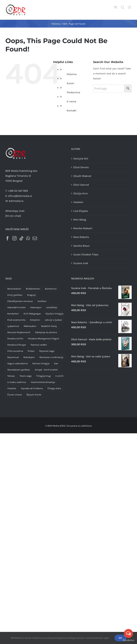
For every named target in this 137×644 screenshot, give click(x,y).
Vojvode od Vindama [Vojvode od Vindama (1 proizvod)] (32, 388)
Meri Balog (80, 220)
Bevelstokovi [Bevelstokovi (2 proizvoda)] (14, 289)
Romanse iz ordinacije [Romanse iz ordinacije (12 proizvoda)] (51, 357)
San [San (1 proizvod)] (56, 363)
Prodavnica (73, 92)
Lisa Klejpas (81, 211)
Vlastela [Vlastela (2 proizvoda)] (12, 388)
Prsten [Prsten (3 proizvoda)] (31, 351)
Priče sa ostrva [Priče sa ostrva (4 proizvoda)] (15, 351)
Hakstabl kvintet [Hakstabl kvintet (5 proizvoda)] (16, 307)
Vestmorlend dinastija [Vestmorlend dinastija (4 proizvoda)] (43, 382)
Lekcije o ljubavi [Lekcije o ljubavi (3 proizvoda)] (54, 320)
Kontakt (72, 111)
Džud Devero (81, 167)
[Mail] (35, 238)
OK (120, 638)
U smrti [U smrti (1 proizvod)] (59, 376)
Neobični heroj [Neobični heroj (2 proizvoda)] (49, 326)
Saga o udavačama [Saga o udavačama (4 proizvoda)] (17, 363)
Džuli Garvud (81, 185)
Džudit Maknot (82, 176)
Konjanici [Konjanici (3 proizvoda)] (35, 320)
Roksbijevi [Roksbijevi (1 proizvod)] (29, 357)
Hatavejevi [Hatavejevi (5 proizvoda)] (36, 307)
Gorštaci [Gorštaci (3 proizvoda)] (42, 301)
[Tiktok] (21, 238)
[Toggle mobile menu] (130, 7)
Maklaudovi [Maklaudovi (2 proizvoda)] (30, 326)
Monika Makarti (83, 228)
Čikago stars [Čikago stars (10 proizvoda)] (54, 388)
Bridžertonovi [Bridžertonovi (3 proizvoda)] (33, 289)
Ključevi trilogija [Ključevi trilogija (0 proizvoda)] (54, 314)
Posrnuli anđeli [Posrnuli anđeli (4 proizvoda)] (39, 345)
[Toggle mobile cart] (115, 7)
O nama (71, 101)
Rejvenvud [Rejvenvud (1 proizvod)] (13, 357)
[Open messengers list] (128, 634)
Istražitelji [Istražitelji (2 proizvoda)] (52, 307)
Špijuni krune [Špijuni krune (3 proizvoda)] (34, 395)
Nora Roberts (81, 237)
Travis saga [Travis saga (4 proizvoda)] (26, 376)
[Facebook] (7, 238)
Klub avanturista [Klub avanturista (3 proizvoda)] (16, 320)
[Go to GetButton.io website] (128, 640)
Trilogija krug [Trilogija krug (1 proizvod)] (43, 376)
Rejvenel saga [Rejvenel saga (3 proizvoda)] (47, 351)
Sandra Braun (82, 246)
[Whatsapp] (28, 238)
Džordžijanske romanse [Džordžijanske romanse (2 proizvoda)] (20, 301)
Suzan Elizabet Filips (86, 254)
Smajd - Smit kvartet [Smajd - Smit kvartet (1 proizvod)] (46, 370)
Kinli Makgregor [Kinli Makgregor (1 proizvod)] (32, 314)
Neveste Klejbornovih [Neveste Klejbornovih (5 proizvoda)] (19, 332)
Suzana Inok (81, 263)
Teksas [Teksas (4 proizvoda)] (11, 376)
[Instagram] (14, 238)
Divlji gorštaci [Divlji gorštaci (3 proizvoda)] (15, 295)
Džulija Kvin (81, 193)
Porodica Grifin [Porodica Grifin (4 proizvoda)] (15, 339)
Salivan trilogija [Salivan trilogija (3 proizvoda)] (41, 363)
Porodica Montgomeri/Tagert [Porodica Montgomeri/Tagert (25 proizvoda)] (44, 339)
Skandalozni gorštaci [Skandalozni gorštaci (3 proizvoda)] (19, 370)
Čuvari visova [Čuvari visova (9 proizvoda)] (15, 395)
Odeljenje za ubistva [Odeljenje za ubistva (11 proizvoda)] (46, 332)
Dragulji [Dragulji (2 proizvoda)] (31, 295)
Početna (72, 74)
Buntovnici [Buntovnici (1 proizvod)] (51, 289)
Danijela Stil (81, 159)
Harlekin (78, 202)
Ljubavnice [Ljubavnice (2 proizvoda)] (13, 326)
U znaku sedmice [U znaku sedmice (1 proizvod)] (17, 382)
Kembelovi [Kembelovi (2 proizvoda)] (13, 314)
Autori (70, 83)
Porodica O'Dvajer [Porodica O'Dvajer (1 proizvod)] (17, 345)
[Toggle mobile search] (123, 7)
